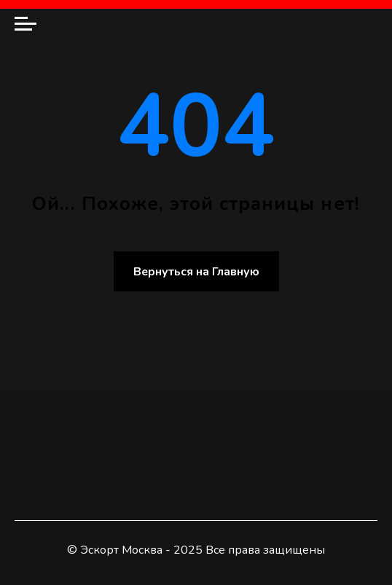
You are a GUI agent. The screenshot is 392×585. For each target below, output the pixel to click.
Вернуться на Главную (196, 272)
